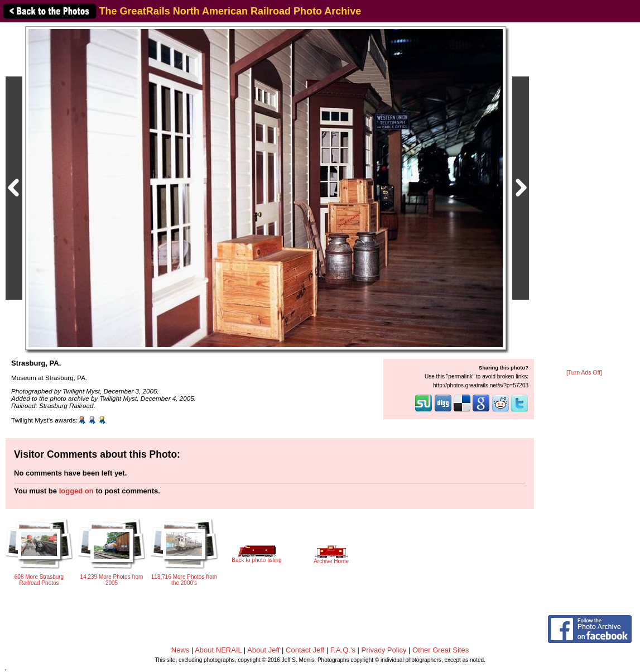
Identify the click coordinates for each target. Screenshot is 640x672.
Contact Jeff (305, 650)
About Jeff (263, 650)
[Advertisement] (584, 196)
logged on (76, 491)
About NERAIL (218, 650)
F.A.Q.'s (343, 650)
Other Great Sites (441, 650)
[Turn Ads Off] (584, 373)
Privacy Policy (384, 650)
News (181, 650)
